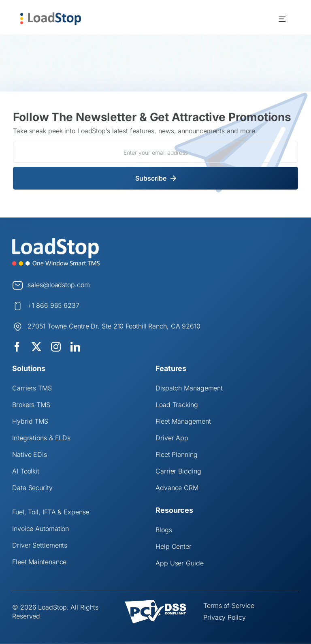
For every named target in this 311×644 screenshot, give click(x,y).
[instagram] (56, 347)
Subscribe (151, 178)
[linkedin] (75, 347)
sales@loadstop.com (59, 285)
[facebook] (17, 347)
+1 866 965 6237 (53, 305)
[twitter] (36, 347)
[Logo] (56, 241)
